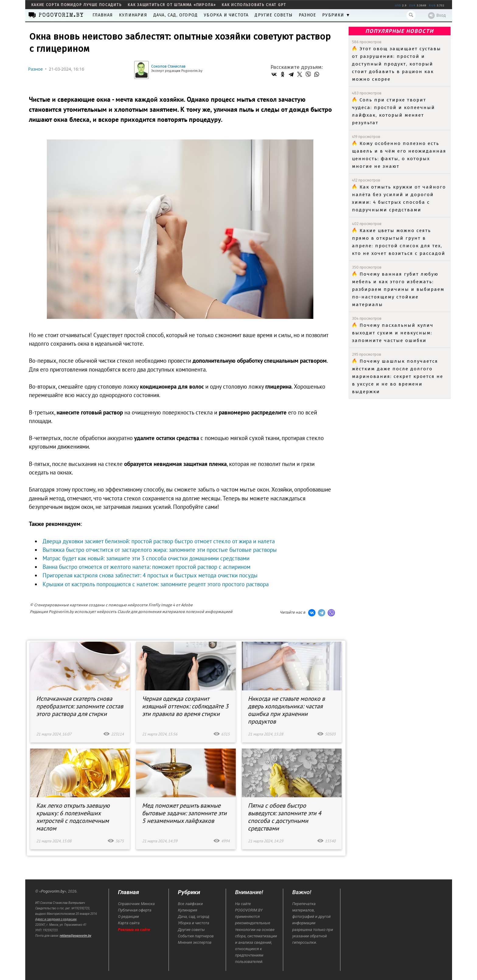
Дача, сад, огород (176, 15)
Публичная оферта (135, 910)
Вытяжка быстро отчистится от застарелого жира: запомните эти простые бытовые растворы (160, 550)
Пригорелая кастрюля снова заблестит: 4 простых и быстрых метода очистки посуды (150, 575)
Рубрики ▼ (336, 15)
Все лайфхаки (190, 904)
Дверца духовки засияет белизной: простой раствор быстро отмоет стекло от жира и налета (159, 541)
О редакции (129, 917)
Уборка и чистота (226, 15)
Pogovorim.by (53, 891)
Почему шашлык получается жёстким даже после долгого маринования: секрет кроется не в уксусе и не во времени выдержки (398, 376)
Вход (437, 16)
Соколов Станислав (168, 66)
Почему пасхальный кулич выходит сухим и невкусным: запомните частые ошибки (393, 333)
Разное (307, 15)
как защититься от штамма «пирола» (172, 5)
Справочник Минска (136, 904)
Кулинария (133, 15)
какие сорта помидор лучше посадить (77, 5)
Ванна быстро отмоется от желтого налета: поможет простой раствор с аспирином (146, 567)
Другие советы (274, 15)
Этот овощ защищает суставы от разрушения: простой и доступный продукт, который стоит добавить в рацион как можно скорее (397, 64)
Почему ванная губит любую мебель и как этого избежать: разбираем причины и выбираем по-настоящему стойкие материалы (398, 289)
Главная (103, 15)
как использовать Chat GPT (254, 5)
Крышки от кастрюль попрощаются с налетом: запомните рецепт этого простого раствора (156, 584)
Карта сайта (129, 923)
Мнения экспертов (195, 942)
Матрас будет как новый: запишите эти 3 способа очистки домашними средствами (146, 558)
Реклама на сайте (134, 930)
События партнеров (196, 936)
